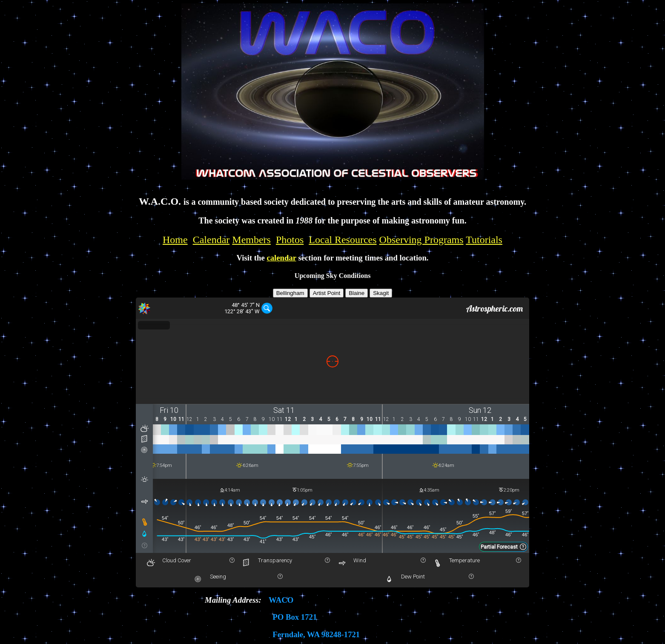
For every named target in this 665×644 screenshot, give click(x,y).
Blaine (357, 293)
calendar (281, 258)
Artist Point (327, 293)
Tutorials (484, 240)
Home (175, 240)
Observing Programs (421, 240)
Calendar (211, 240)
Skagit (381, 293)
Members (251, 240)
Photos (290, 240)
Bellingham (290, 293)
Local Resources (343, 240)
